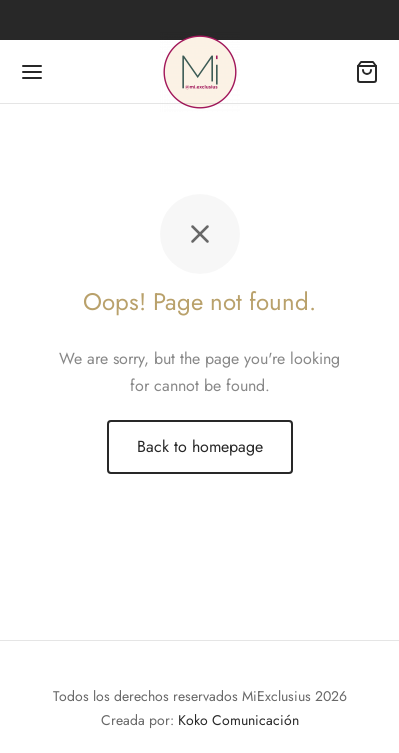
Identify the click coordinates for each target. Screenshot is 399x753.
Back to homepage (200, 446)
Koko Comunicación (238, 720)
